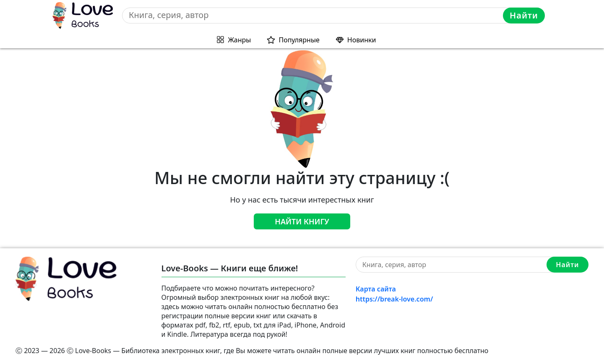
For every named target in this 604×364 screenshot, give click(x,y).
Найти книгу (302, 221)
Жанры (240, 40)
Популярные (299, 40)
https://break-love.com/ (394, 299)
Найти (524, 15)
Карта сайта (376, 289)
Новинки (362, 40)
